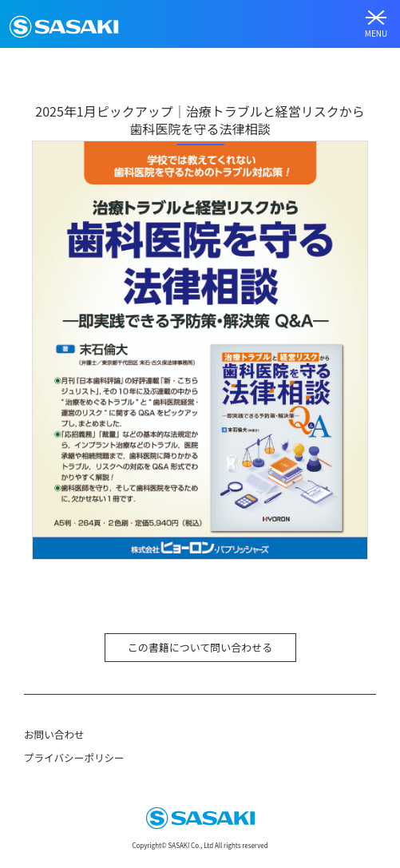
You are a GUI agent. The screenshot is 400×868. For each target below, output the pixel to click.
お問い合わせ (54, 734)
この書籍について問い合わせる (200, 647)
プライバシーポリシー (74, 757)
